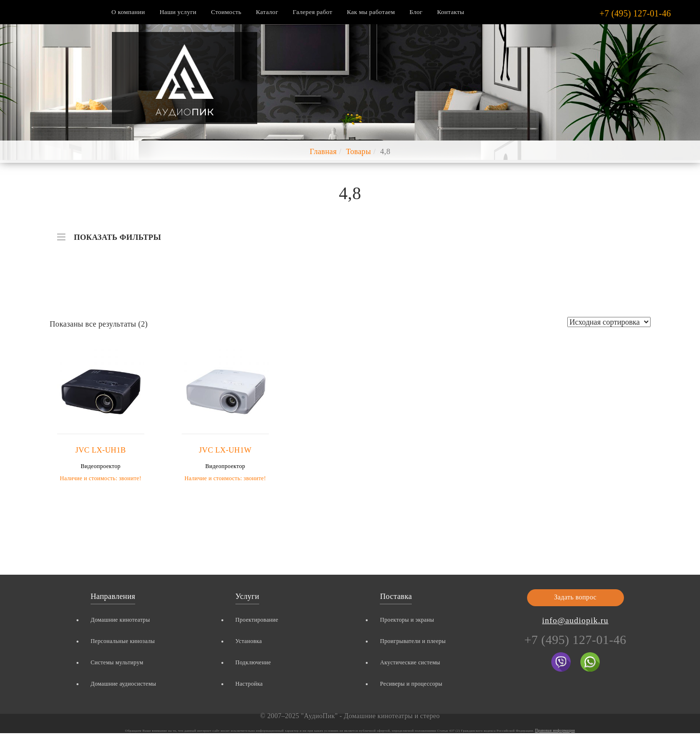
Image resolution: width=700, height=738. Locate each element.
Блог (416, 12)
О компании (128, 12)
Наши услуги (178, 12)
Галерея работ (312, 12)
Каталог (267, 12)
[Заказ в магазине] (609, 322)
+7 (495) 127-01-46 (635, 14)
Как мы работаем (371, 12)
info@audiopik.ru (575, 620)
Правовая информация (555, 730)
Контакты (451, 12)
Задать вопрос (576, 597)
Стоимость (226, 12)
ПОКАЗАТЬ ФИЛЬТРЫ (109, 233)
